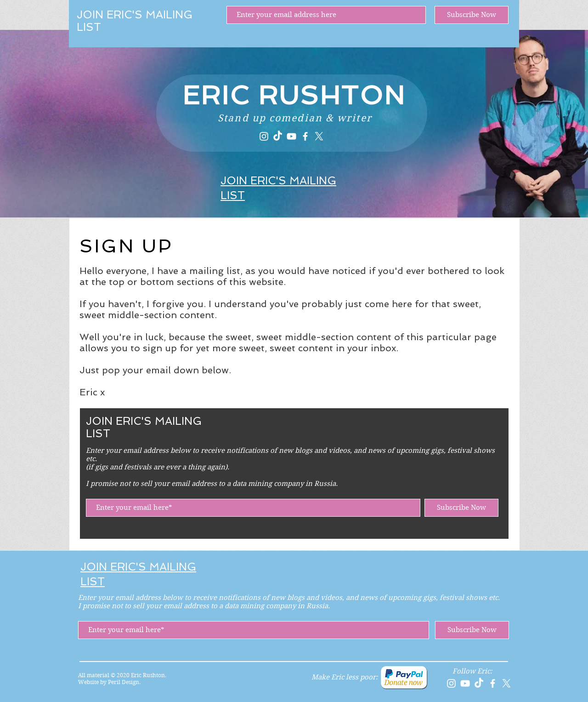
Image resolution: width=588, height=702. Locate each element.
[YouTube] (291, 136)
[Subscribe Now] (472, 15)
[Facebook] (305, 136)
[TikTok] (278, 136)
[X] (319, 136)
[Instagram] (264, 136)
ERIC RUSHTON (294, 95)
